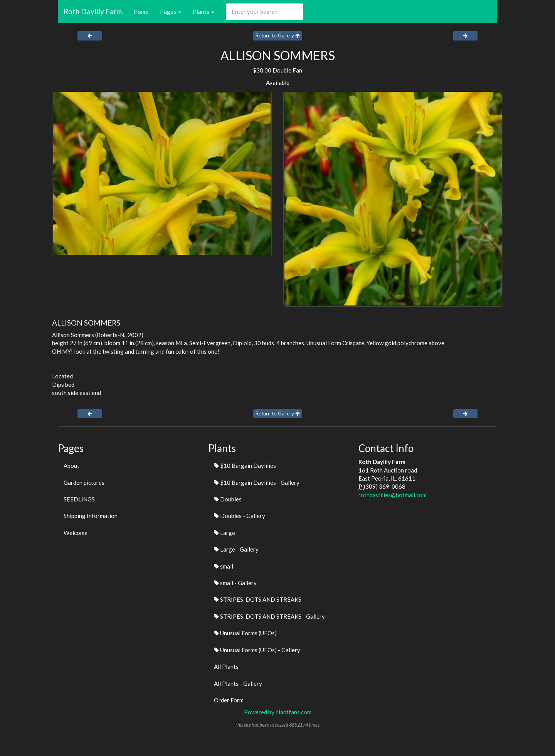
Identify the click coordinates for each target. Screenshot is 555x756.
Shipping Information (91, 516)
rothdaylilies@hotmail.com (393, 495)
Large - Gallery (236, 549)
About (71, 466)
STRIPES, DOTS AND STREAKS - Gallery (269, 616)
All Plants (226, 667)
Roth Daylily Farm (93, 11)
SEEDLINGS (79, 499)
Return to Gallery (278, 35)
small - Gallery (235, 583)
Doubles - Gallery (240, 516)
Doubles (228, 499)
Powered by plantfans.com (278, 712)
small (224, 566)
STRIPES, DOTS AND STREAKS (258, 599)
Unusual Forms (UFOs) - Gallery (257, 650)
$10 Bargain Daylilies (245, 466)
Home (141, 12)
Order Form (229, 700)
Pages (171, 12)
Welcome (76, 533)
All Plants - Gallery (238, 683)
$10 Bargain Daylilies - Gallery (257, 483)
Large (225, 533)
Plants (203, 12)
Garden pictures (84, 483)
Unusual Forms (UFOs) (245, 633)
